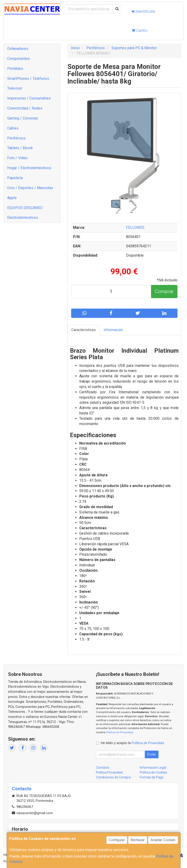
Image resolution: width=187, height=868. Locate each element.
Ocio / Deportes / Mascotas (30, 188)
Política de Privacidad (120, 732)
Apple (12, 198)
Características (84, 330)
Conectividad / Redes (25, 108)
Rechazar (138, 840)
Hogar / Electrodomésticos (29, 168)
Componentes (19, 59)
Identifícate (143, 11)
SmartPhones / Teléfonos (28, 79)
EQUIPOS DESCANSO (25, 208)
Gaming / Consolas (23, 118)
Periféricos (16, 138)
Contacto (103, 768)
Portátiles (15, 69)
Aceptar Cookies (163, 840)
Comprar (164, 291)
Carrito (139, 31)
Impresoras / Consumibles (29, 98)
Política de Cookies (153, 772)
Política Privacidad (109, 772)
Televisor (15, 88)
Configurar (117, 840)
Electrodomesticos (23, 218)
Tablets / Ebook (20, 148)
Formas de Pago (152, 777)
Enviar (152, 754)
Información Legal (153, 768)
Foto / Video (17, 158)
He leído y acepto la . (133, 743)
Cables (13, 128)
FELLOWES (135, 227)
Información (113, 330)
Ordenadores (18, 49)
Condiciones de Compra (113, 777)
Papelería (15, 178)
